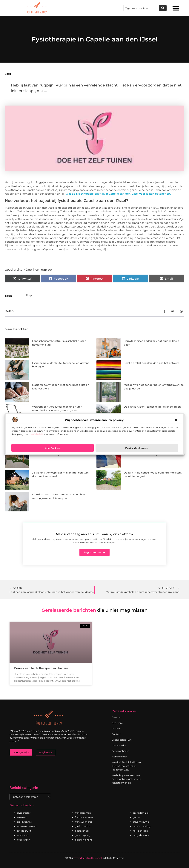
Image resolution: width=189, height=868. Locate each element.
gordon (137, 817)
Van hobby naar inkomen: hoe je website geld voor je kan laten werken (126, 779)
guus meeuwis (141, 822)
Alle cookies (53, 448)
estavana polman (27, 826)
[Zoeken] (163, 8)
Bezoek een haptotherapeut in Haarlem (41, 668)
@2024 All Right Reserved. (95, 858)
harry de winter (141, 835)
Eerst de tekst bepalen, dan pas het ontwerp (152, 363)
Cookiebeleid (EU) (122, 740)
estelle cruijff (24, 831)
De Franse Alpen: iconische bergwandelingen (152, 407)
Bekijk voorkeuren (137, 448)
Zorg (8, 74)
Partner (116, 729)
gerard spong (83, 835)
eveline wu (23, 835)
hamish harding (142, 826)
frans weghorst (83, 822)
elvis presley (24, 813)
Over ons (117, 717)
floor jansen (24, 840)
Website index (119, 757)
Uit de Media (119, 745)
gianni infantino (84, 840)
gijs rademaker (141, 813)
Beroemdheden (120, 751)
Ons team (117, 723)
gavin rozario (82, 826)
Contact (116, 734)
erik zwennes (24, 822)
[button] (176, 420)
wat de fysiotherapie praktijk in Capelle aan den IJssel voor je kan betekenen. (118, 194)
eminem (22, 817)
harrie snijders (141, 831)
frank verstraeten (85, 817)
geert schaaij (82, 831)
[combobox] (141, 8)
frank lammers (83, 813)
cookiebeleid (36, 434)
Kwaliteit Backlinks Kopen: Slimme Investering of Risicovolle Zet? (126, 766)
